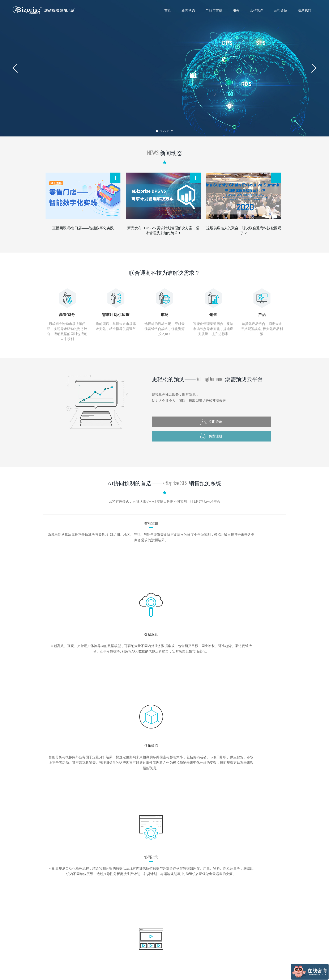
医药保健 (198, 926)
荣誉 (217, 943)
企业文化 (220, 920)
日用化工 (198, 920)
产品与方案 (214, 10)
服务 (236, 10)
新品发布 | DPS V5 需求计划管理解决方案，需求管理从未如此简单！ (163, 231)
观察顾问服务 (171, 931)
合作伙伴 (257, 10)
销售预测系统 (142, 920)
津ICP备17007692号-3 (274, 971)
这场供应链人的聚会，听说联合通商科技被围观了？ (244, 231)
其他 (195, 943)
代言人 (219, 926)
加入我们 (220, 949)
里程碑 (219, 937)
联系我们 (304, 10)
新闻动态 (188, 10)
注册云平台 (242, 816)
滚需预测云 (268, 914)
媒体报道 (116, 914)
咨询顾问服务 (171, 914)
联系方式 (243, 914)
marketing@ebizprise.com (204, 868)
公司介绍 (281, 10)
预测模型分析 (171, 920)
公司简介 (220, 914)
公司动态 (116, 920)
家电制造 (198, 937)
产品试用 (139, 931)
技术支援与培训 (173, 926)
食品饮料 (198, 914)
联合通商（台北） (273, 904)
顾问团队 (220, 931)
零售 (195, 931)
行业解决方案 (142, 926)
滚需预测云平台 (143, 914)
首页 (168, 10)
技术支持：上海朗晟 (182, 972)
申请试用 (226, 829)
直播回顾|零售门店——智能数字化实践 (83, 228)
